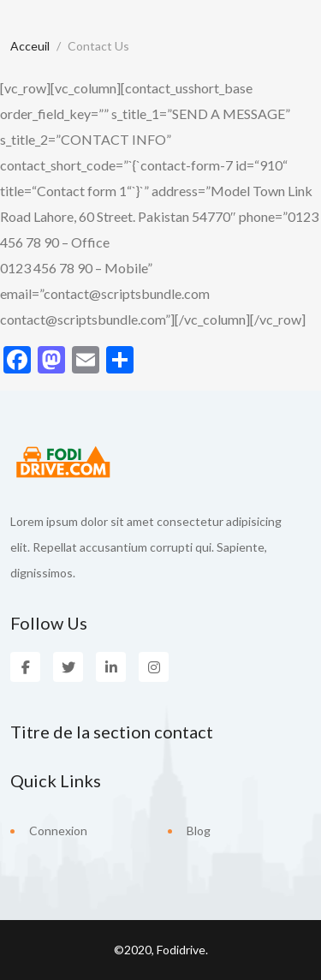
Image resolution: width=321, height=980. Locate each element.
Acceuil (30, 46)
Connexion (58, 831)
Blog (199, 831)
